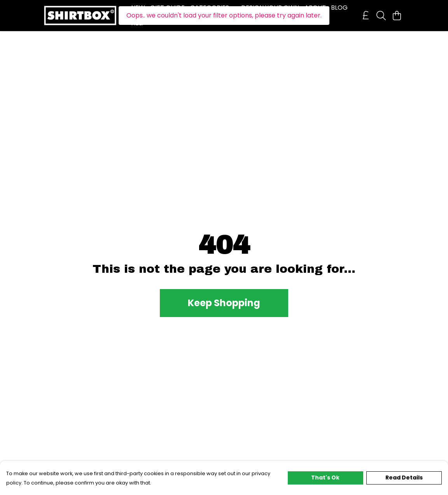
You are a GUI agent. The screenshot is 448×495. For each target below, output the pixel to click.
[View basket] (397, 16)
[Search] (381, 16)
